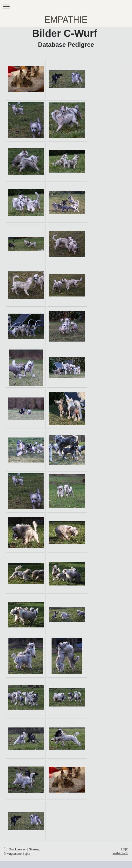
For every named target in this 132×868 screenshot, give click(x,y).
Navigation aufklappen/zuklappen (66, 6)
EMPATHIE (66, 20)
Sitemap (34, 849)
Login (125, 849)
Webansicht (120, 853)
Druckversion (15, 849)
